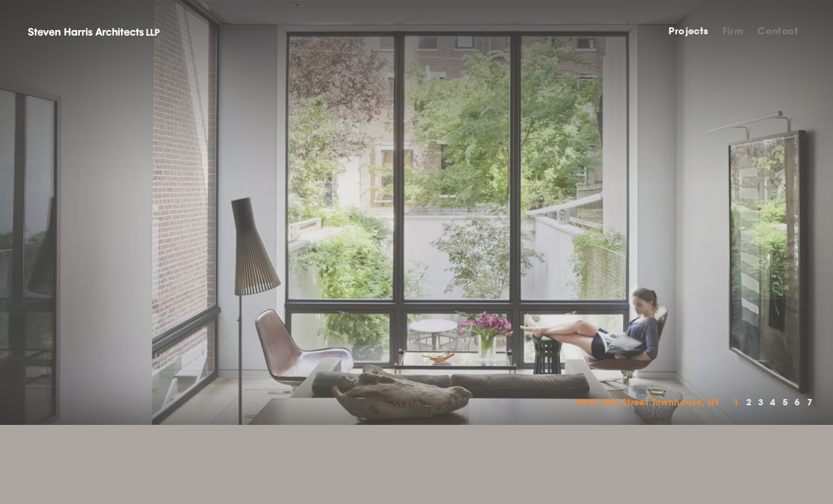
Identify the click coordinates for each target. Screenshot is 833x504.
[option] (416, 212)
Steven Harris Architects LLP (94, 31)
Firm (733, 31)
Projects (688, 31)
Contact (778, 31)
